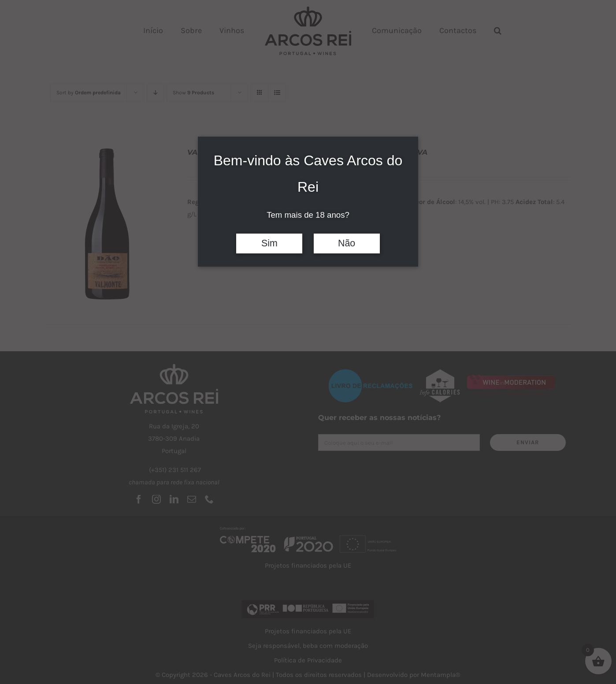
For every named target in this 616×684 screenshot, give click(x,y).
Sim (269, 243)
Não (347, 243)
